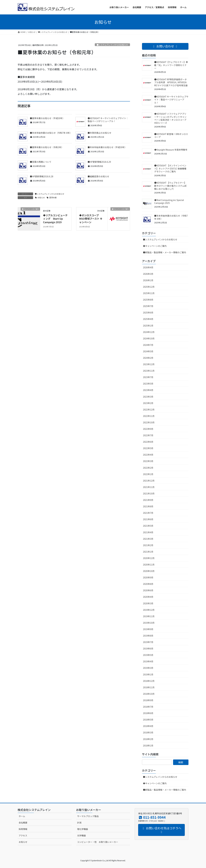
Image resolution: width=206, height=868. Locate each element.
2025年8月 (148, 300)
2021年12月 (149, 481)
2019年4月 (148, 661)
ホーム (22, 816)
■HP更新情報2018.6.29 (99, 162)
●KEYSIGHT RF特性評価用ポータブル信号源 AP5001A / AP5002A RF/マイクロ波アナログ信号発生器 (171, 82)
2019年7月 (148, 642)
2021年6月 (148, 519)
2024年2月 (148, 358)
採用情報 (23, 829)
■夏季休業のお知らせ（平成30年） (47, 118)
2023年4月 (148, 390)
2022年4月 (148, 455)
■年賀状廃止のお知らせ (100, 133)
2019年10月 (149, 623)
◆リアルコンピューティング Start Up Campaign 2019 (55, 219)
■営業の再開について (41, 162)
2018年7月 (148, 707)
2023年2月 (148, 403)
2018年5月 (148, 720)
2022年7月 (148, 435)
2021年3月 (148, 539)
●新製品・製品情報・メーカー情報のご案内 (165, 252)
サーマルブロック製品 (88, 816)
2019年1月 (148, 674)
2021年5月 (148, 526)
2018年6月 (148, 713)
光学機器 (82, 835)
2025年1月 (148, 326)
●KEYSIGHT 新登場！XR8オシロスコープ (171, 136)
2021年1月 (148, 552)
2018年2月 (148, 739)
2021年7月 (148, 513)
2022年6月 (148, 442)
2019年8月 (148, 636)
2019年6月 (148, 649)
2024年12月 (149, 332)
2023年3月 (148, 397)
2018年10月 (149, 694)
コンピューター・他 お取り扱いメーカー (98, 842)
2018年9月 (148, 700)
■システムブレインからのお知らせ (112, 45)
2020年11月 (149, 565)
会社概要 (23, 823)
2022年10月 (149, 422)
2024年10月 (149, 338)
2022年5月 (148, 448)
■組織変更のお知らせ (98, 176)
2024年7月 (148, 345)
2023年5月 (148, 384)
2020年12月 (149, 558)
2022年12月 (149, 410)
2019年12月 (149, 610)
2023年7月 (148, 377)
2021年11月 (149, 487)
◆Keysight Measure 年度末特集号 (171, 150)
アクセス (23, 835)
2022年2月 (148, 468)
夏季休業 (53, 197)
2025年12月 (149, 287)
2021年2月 (148, 545)
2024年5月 (148, 351)
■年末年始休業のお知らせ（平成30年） (107, 147)
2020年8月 (148, 584)
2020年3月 (148, 603)
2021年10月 (149, 493)
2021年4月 (148, 532)
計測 (79, 823)
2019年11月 (149, 616)
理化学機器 (83, 829)
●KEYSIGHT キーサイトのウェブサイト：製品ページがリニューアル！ (108, 120)
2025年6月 (148, 313)
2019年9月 (148, 629)
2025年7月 (148, 306)
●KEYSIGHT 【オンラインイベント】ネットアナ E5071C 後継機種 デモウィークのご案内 (170, 168)
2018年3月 (148, 732)
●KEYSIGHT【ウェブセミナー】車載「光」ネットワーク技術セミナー (171, 65)
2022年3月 (148, 461)
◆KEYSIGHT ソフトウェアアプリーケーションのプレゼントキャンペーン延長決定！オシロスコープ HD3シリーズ (170, 118)
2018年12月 (149, 681)
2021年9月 (148, 500)
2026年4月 (148, 267)
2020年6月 (148, 590)
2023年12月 (149, 364)
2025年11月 (149, 293)
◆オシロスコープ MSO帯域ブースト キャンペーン (91, 219)
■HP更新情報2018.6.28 (42, 176)
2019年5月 (148, 655)
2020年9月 (148, 577)
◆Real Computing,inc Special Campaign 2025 (169, 202)
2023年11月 (149, 371)
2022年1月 (148, 474)
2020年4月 (148, 597)
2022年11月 (149, 416)
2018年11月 (149, 687)
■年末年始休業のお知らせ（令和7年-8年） (51, 133)
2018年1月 (148, 746)
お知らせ (41, 197)
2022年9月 (148, 429)
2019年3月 (148, 668)
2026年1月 (148, 280)
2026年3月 (148, 274)
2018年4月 (148, 726)
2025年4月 (148, 319)
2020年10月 (149, 571)
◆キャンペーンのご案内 (155, 246)
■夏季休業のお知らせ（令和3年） (47, 147)
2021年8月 (148, 506)
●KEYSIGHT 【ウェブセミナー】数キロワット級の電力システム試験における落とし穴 (170, 186)
